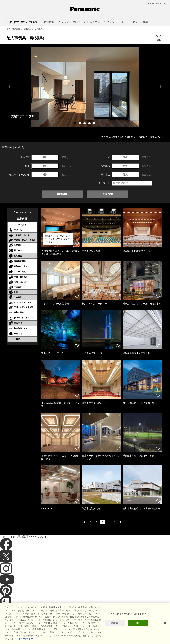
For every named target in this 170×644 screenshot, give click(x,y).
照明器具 (27, 29)
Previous (9, 87)
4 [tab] (90, 124)
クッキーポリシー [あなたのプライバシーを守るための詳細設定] (25, 641)
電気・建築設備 (13, 29)
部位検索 (108, 194)
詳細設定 (115, 626)
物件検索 (62, 194)
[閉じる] (165, 626)
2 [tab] (80, 124)
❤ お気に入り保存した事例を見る (118, 137)
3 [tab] (85, 124)
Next (161, 87)
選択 (45, 157)
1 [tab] (75, 124)
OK (138, 626)
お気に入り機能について (151, 137)
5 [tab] (95, 124)
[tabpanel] (85, 87)
